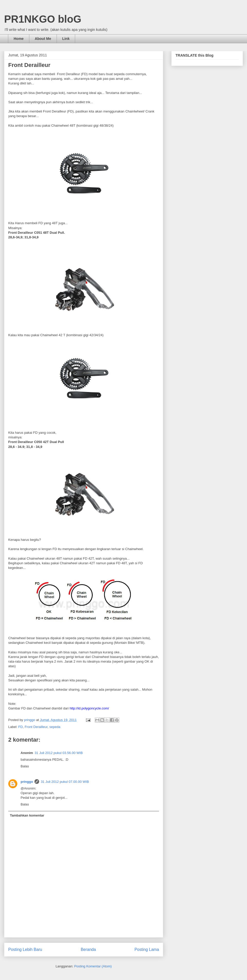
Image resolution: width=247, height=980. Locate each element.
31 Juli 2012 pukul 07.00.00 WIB (65, 782)
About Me (43, 39)
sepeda (55, 727)
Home (19, 39)
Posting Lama (147, 949)
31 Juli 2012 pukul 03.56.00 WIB (59, 753)
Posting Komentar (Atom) (93, 966)
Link (66, 39)
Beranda (88, 949)
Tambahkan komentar (27, 815)
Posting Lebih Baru (25, 949)
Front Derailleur (36, 727)
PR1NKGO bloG (43, 19)
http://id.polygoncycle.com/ (89, 708)
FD (20, 727)
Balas (25, 766)
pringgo (27, 782)
